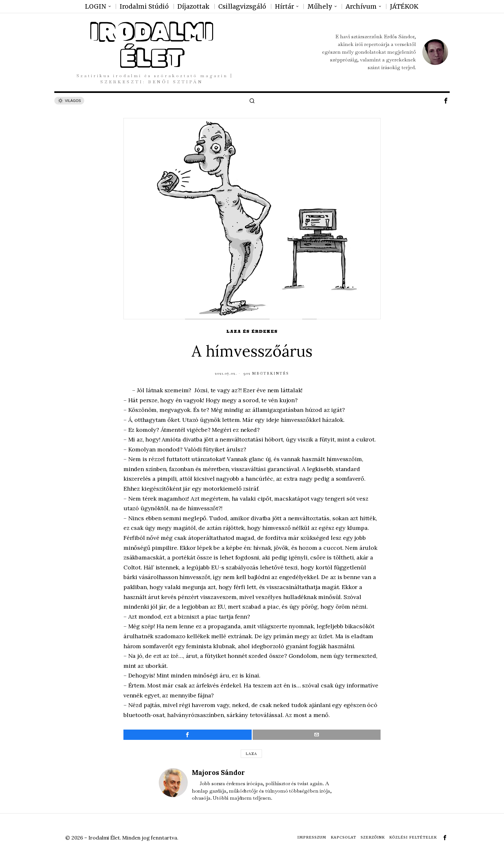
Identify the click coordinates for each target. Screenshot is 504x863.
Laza (251, 754)
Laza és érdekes (252, 331)
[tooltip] (446, 101)
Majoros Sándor (218, 772)
